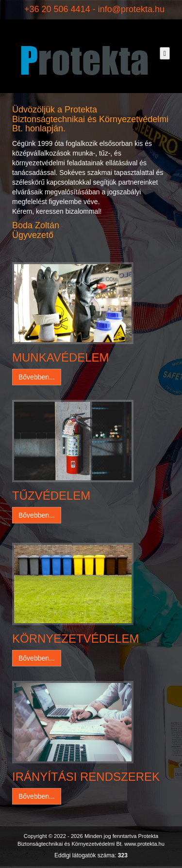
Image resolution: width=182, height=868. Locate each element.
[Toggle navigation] (165, 53)
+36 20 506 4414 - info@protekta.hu (94, 9)
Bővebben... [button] (37, 377)
